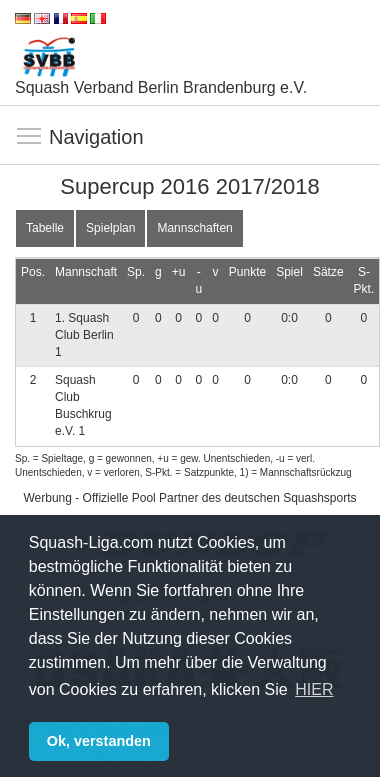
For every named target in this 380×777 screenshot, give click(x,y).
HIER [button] (314, 689)
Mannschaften (194, 228)
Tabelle (45, 228)
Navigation (30, 137)
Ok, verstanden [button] (99, 741)
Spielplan (110, 228)
